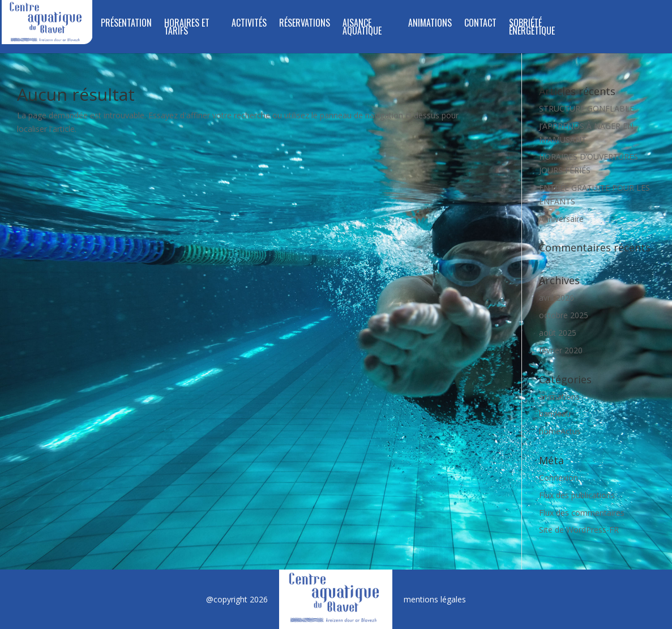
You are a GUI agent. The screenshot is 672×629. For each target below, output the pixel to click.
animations (559, 397)
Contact (480, 24)
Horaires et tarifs (187, 28)
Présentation (126, 24)
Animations (430, 24)
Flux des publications (577, 495)
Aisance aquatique (362, 28)
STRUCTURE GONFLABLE (587, 108)
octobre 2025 (564, 315)
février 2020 (561, 350)
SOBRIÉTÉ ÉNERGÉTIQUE (532, 28)
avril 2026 (557, 298)
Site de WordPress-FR (579, 530)
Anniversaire (561, 219)
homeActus (560, 431)
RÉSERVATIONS (305, 24)
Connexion (558, 478)
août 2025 (558, 333)
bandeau (555, 414)
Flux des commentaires (582, 513)
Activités (249, 24)
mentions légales (435, 599)
